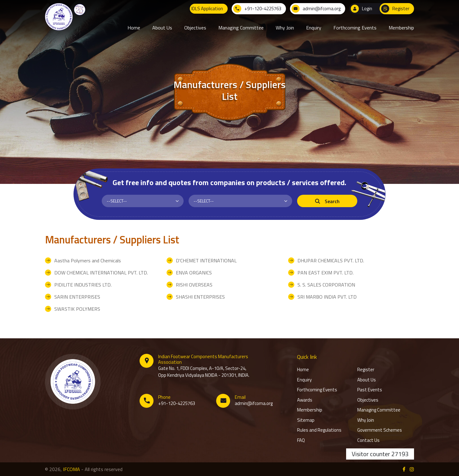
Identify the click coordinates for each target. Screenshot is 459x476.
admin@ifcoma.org (254, 403)
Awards (305, 400)
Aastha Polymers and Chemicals (88, 260)
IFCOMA (71, 469)
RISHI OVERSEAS (194, 285)
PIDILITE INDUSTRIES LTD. (83, 285)
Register (366, 370)
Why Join (366, 420)
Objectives (368, 400)
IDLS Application (207, 9)
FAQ (301, 440)
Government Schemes (380, 430)
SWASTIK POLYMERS (77, 309)
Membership (310, 410)
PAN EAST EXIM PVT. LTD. (325, 273)
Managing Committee (379, 410)
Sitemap (306, 420)
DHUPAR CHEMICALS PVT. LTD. (331, 260)
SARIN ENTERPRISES (77, 297)
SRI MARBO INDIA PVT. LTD (327, 297)
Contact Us (368, 440)
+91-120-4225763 (177, 403)
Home (303, 370)
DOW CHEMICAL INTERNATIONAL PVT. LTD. (101, 273)
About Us (367, 380)
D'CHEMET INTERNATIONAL (206, 260)
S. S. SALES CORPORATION (326, 285)
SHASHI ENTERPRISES (200, 297)
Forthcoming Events (317, 390)
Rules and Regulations (319, 430)
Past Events (370, 390)
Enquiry (304, 380)
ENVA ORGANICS (194, 273)
